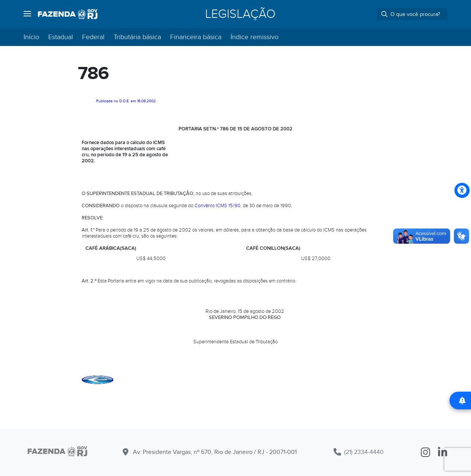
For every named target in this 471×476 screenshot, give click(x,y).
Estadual (61, 37)
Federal (93, 37)
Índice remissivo (254, 37)
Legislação (240, 14)
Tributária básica (137, 37)
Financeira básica (196, 37)
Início (31, 37)
